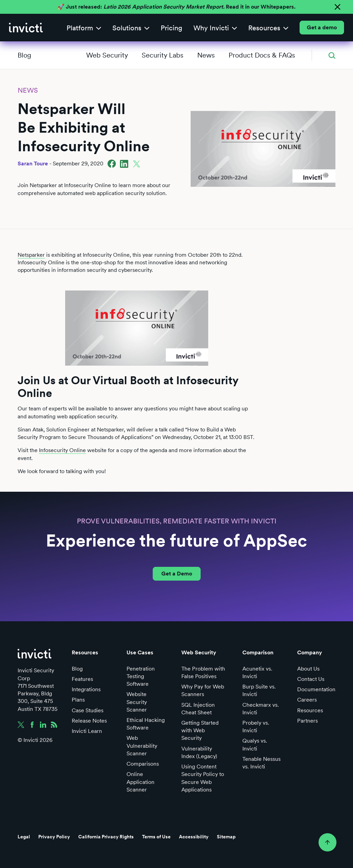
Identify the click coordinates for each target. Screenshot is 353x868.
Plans (78, 700)
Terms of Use (156, 837)
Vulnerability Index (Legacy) (199, 752)
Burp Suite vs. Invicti (259, 690)
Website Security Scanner (137, 702)
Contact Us (311, 679)
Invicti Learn (87, 731)
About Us (308, 669)
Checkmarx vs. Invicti (261, 709)
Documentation (316, 689)
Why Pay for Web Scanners (203, 690)
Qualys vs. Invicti (255, 744)
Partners (307, 721)
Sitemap (226, 837)
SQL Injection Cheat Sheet (198, 709)
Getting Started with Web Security (200, 730)
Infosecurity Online (62, 450)
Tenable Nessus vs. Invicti (261, 763)
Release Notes (89, 721)
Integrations (86, 689)
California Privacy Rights (106, 837)
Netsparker (31, 255)
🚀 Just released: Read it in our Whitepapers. (176, 7)
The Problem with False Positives (203, 672)
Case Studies (88, 710)
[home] (26, 28)
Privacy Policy (54, 837)
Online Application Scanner (140, 782)
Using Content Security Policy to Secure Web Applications (203, 778)
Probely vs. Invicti (256, 727)
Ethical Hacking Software (146, 724)
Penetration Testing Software (141, 676)
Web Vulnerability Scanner (142, 746)
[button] (84, 28)
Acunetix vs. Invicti (257, 672)
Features (82, 679)
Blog (24, 55)
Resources (310, 710)
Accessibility (194, 837)
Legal (24, 837)
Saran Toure (33, 164)
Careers (307, 700)
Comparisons (143, 764)
